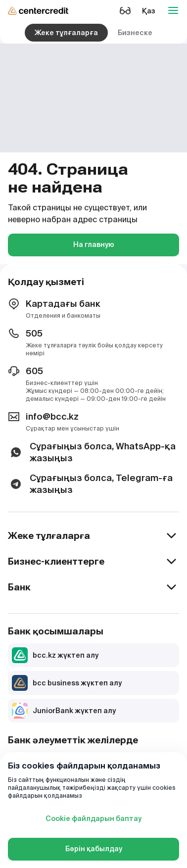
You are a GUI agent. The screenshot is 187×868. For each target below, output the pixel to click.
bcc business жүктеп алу (67, 683)
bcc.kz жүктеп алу (55, 655)
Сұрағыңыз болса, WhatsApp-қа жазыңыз (92, 452)
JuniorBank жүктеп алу (64, 711)
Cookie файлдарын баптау (93, 819)
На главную (94, 244)
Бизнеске (135, 33)
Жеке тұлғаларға (66, 33)
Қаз (149, 11)
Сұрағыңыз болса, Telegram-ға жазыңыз (90, 484)
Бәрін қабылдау (94, 849)
